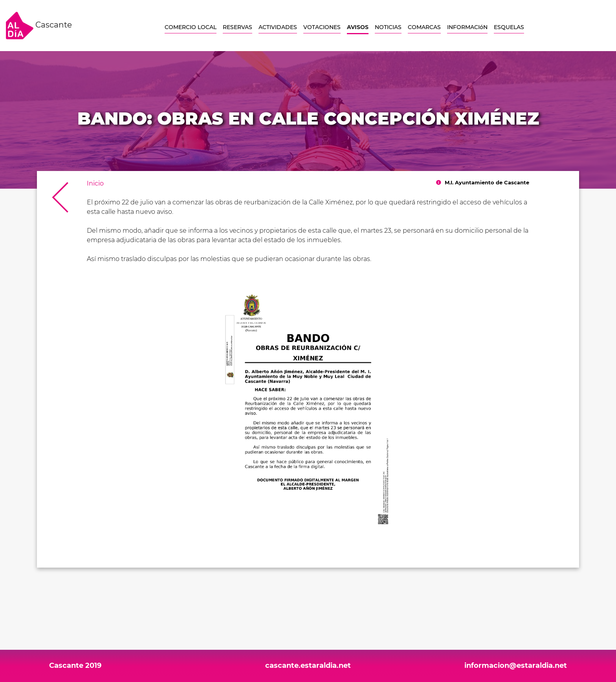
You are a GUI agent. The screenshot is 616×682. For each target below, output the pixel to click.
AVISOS (358, 27)
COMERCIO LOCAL (191, 27)
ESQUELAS (509, 27)
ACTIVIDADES (278, 27)
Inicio (95, 183)
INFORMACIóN (467, 27)
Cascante (39, 26)
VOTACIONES (322, 27)
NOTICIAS (388, 27)
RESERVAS (237, 27)
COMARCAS (424, 27)
